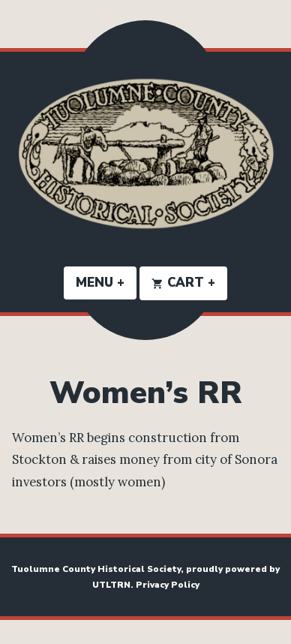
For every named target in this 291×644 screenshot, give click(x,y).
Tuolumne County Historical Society (96, 569)
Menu (106, 283)
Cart (189, 283)
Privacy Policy (168, 585)
